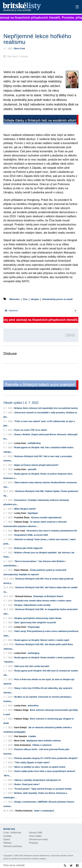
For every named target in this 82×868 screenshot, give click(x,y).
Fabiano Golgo (21, 522)
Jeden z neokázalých (44, 811)
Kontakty (7, 836)
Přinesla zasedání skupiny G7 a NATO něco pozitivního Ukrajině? (46, 758)
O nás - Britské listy (12, 833)
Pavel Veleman (21, 570)
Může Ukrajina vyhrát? (25, 509)
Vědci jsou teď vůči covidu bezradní (32, 666)
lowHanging (33, 653)
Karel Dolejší (20, 727)
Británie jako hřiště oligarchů (28, 548)
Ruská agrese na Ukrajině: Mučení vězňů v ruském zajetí (42, 640)
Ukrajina (35, 299)
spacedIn (32, 469)
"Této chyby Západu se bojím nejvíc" (32, 763)
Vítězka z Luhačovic (42, 745)
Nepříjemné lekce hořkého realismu (44, 741)
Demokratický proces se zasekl (57, 299)
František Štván (22, 518)
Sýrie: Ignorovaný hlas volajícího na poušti (35, 623)
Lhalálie (32, 736)
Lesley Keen (20, 443)
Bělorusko (14, 299)
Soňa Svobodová (22, 745)
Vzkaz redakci (35, 836)
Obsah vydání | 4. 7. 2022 (21, 403)
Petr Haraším (20, 736)
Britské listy (33, 7)
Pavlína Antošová (24, 811)
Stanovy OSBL (36, 833)
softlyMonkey (34, 443)
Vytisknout (11, 311)
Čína (25, 299)
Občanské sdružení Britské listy (36, 856)
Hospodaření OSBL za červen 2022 (31, 535)
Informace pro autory (39, 839)
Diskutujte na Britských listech (48, 596)
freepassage (34, 627)
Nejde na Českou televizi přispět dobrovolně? (36, 465)
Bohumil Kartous (24, 596)
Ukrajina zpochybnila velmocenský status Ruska (38, 618)
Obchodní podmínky (13, 846)
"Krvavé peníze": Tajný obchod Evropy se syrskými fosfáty (43, 789)
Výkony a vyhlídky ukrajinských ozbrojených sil (37, 780)
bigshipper (33, 513)
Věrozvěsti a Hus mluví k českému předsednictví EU (52, 531)
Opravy (7, 839)
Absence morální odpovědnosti (46, 518)
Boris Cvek (20, 49)
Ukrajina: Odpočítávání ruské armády (32, 605)
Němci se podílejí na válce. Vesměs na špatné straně (40, 767)
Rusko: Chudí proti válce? (27, 784)
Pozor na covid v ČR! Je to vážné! (31, 430)
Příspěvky (34, 843)
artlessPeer (33, 706)
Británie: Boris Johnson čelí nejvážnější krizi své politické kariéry (46, 408)
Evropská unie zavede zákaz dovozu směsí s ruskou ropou (43, 601)
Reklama (7, 843)
